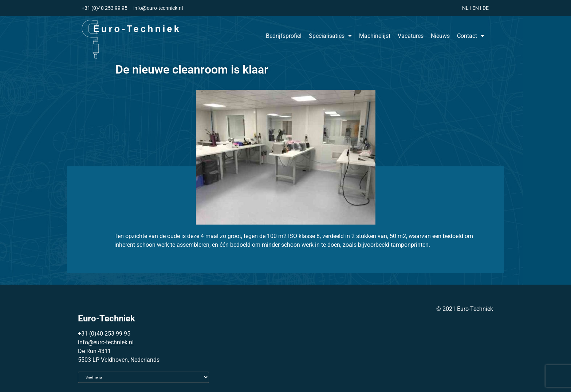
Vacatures (411, 36)
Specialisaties (330, 36)
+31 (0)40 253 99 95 (104, 334)
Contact (471, 36)
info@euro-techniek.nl (106, 342)
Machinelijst (375, 36)
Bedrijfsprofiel (284, 36)
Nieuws (440, 36)
